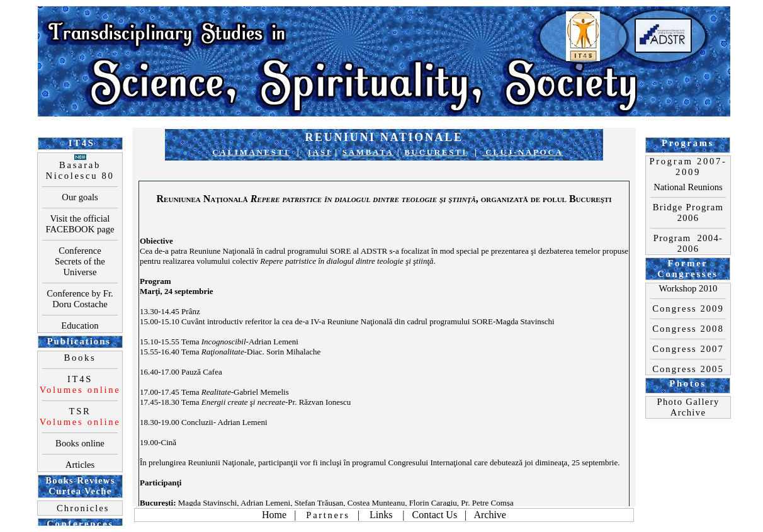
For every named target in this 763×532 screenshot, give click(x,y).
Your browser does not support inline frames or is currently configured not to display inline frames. (384, 266)
